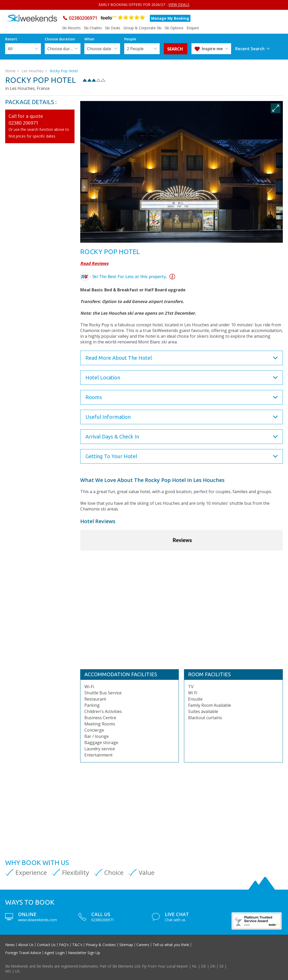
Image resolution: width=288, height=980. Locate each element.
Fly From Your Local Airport (165, 966)
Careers (143, 945)
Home (10, 71)
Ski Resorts (71, 28)
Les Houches (33, 71)
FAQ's (64, 945)
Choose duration (64, 49)
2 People (135, 49)
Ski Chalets (93, 28)
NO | (10, 971)
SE (221, 966)
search (176, 49)
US (17, 971)
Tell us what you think (171, 945)
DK (213, 966)
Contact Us (46, 945)
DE (204, 966)
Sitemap (126, 945)
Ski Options (174, 28)
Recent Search (250, 49)
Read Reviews (94, 263)
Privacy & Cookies (101, 945)
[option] (182, 172)
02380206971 (83, 18)
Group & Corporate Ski (142, 28)
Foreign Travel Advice (23, 953)
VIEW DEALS (179, 5)
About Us (26, 945)
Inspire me (212, 49)
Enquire (193, 28)
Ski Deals (113, 28)
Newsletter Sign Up (84, 953)
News (10, 945)
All (10, 49)
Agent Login (55, 953)
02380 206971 (23, 123)
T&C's (77, 945)
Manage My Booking (170, 18)
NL (194, 966)
